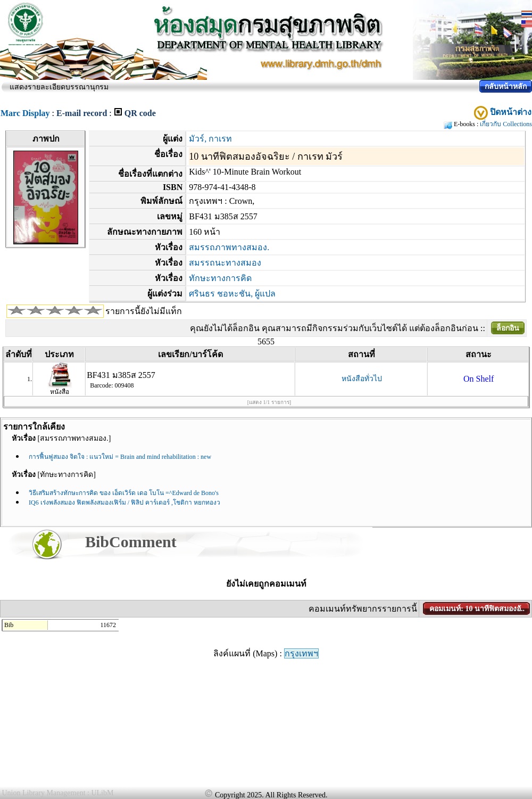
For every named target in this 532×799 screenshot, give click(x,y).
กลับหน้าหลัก (506, 87)
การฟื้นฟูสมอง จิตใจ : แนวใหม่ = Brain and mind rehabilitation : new (120, 457)
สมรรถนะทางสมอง (225, 263)
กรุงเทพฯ (301, 653)
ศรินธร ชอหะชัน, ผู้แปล (232, 294)
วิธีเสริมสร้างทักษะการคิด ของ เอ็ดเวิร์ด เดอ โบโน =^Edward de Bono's (124, 493)
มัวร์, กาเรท (210, 139)
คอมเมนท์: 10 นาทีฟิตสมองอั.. (477, 609)
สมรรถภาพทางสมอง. (229, 247)
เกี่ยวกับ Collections (506, 124)
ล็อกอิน (508, 328)
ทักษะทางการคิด (220, 278)
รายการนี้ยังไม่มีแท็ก (144, 311)
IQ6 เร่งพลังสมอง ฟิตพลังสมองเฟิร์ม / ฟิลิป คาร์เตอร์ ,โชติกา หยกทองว (124, 503)
